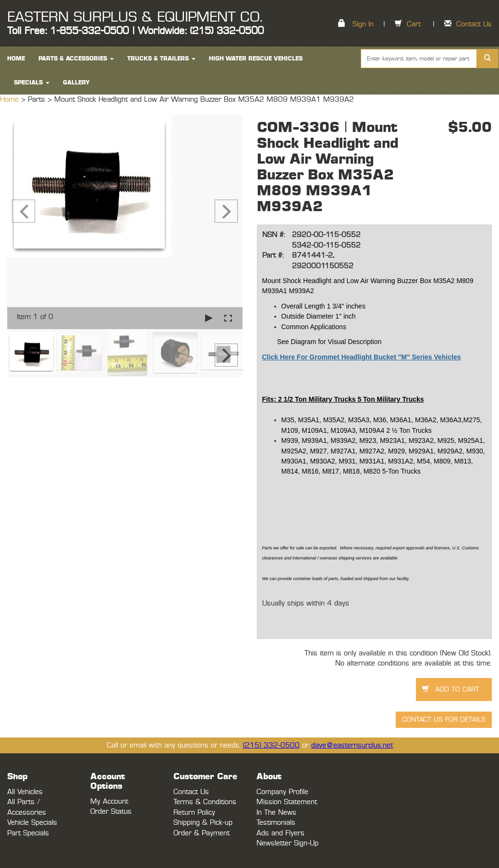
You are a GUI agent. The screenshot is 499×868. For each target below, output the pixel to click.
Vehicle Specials (32, 823)
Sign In (363, 24)
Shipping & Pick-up (203, 823)
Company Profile (282, 792)
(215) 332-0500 (271, 745)
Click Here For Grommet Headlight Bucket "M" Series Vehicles (362, 357)
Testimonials (276, 823)
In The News (276, 813)
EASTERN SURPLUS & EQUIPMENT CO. (135, 17)
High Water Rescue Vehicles (256, 59)
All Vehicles (25, 792)
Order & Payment (201, 833)
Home (11, 100)
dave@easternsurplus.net (352, 745)
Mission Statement (287, 802)
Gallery (76, 83)
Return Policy (194, 813)
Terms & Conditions (205, 802)
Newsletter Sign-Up (287, 843)
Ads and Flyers (280, 833)
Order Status (111, 812)
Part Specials (28, 833)
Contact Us (474, 24)
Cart (414, 24)
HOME (16, 59)
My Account (109, 802)
